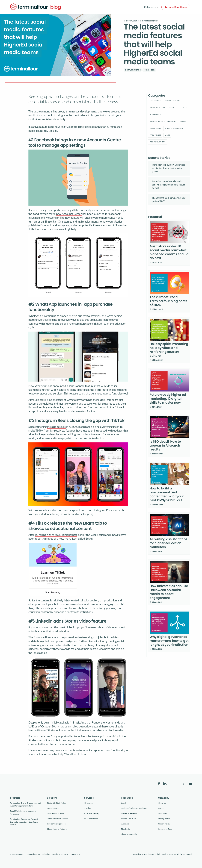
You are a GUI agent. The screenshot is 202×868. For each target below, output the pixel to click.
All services (89, 803)
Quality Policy (164, 824)
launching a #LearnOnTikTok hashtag (56, 535)
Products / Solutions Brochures (134, 808)
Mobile (183, 121)
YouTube (190, 784)
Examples (184, 108)
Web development (157, 142)
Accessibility (155, 101)
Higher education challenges (163, 121)
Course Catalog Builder (57, 824)
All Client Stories (91, 819)
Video (167, 135)
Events (172, 108)
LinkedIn (165, 784)
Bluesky (174, 784)
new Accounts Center (69, 214)
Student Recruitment (174, 128)
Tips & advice (155, 135)
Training (87, 808)
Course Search (53, 808)
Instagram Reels (56, 427)
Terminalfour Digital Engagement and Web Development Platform (25, 804)
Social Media (149, 70)
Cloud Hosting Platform (57, 829)
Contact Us (163, 813)
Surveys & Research (129, 813)
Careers (161, 808)
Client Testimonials (129, 834)
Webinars (125, 824)
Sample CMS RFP (128, 819)
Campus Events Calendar (57, 819)
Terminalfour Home (176, 7)
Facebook (159, 784)
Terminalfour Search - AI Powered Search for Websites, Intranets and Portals (24, 822)
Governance (155, 114)
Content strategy (172, 101)
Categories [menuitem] (150, 7)
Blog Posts (125, 829)
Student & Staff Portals (57, 803)
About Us (162, 803)
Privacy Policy (164, 819)
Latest (123, 803)
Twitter (184, 784)
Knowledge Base (165, 829)
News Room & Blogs (56, 813)
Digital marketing (133, 70)
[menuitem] (155, 101)
